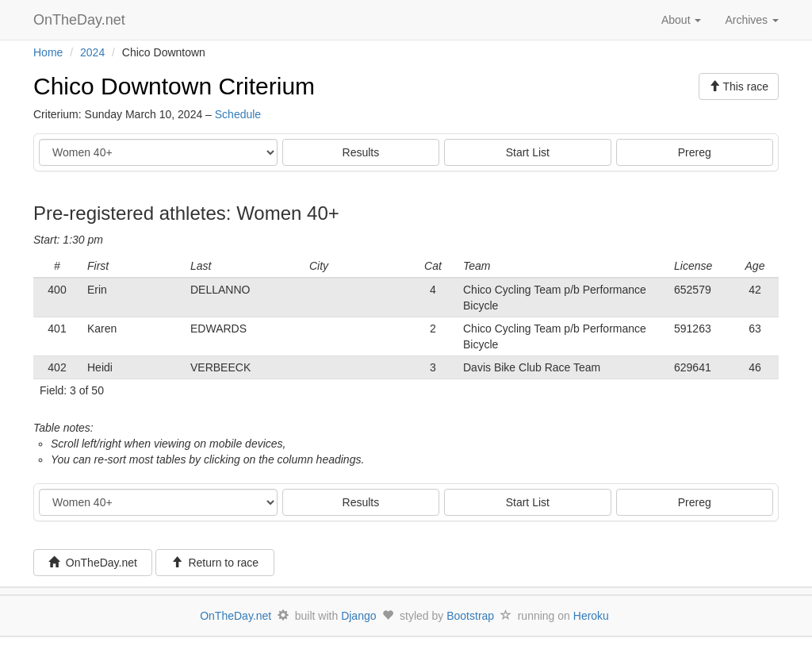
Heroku (591, 616)
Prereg (695, 152)
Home (48, 52)
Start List (528, 152)
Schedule (238, 114)
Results (361, 152)
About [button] (681, 20)
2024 (92, 52)
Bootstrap (470, 616)
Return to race (215, 563)
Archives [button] (752, 20)
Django (358, 616)
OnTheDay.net (81, 20)
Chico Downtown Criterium (174, 86)
